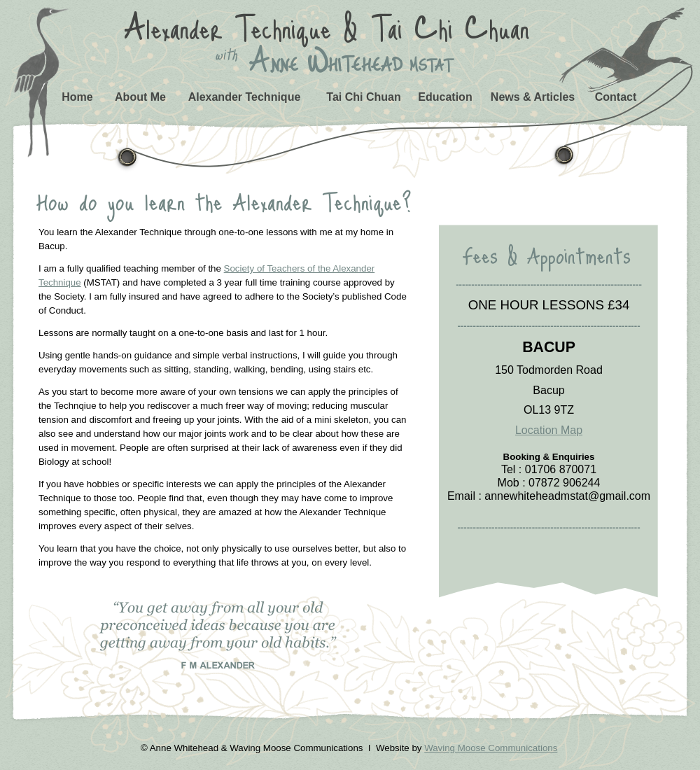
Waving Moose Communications (491, 748)
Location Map (549, 430)
